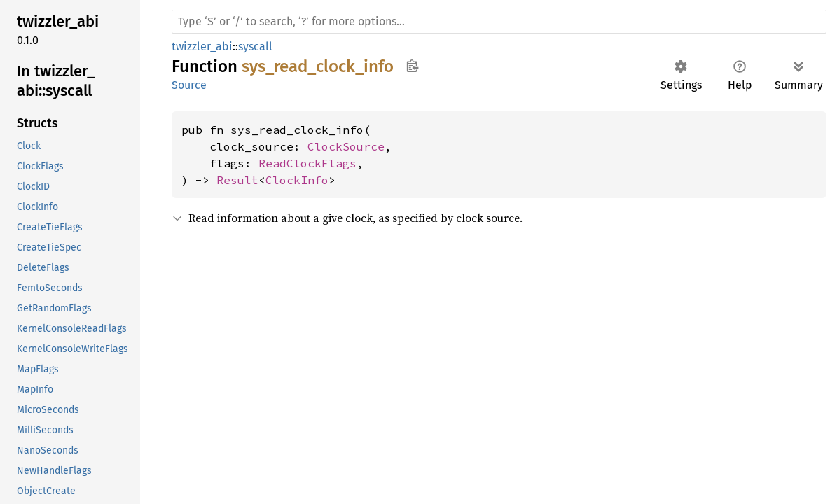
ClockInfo (297, 180)
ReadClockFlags (307, 163)
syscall (255, 47)
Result (237, 180)
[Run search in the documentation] (499, 22)
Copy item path (412, 66)
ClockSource (346, 146)
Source (189, 85)
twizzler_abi (202, 47)
